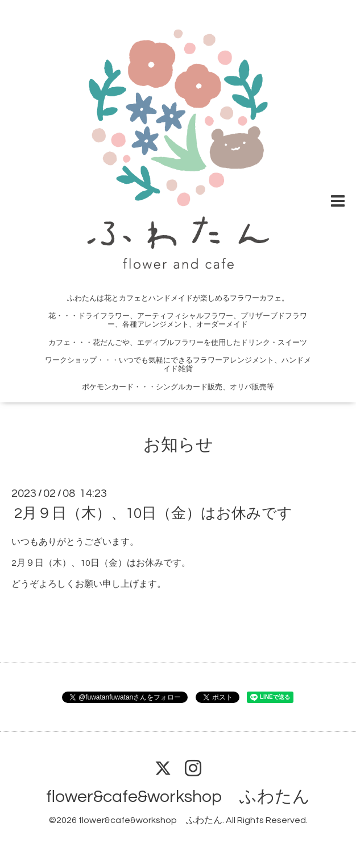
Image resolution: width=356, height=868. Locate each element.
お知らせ (178, 445)
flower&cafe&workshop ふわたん (178, 797)
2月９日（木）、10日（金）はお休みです (153, 513)
